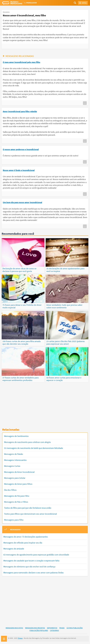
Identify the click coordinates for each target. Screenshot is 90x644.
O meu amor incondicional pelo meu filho (22, 62)
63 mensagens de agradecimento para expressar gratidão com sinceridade (36, 555)
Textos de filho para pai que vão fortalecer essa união (28, 508)
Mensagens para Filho (14, 520)
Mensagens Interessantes (15, 460)
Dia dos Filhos (10, 490)
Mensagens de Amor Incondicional (19, 472)
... (85, 103)
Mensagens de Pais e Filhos (16, 502)
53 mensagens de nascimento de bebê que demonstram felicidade (34, 448)
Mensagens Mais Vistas (14, 628)
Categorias (54, 630)
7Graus (20, 638)
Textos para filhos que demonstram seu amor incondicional (30, 514)
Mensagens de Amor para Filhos (18, 484)
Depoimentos (52, 628)
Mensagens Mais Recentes (35, 628)
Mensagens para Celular (15, 478)
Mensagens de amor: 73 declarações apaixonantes (26, 537)
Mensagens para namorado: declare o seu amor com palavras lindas (34, 572)
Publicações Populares (39, 630)
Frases (62, 628)
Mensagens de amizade (14, 549)
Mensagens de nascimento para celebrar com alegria (27, 442)
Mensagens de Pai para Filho (17, 496)
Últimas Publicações (75, 628)
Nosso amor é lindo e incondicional (19, 170)
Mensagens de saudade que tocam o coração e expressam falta (31, 560)
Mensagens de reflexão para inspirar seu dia (23, 543)
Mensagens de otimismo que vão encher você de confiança (29, 566)
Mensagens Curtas (12, 466)
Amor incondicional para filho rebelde (20, 111)
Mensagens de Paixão (14, 454)
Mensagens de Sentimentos (16, 436)
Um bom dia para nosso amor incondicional (22, 202)
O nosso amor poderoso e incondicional (21, 149)
